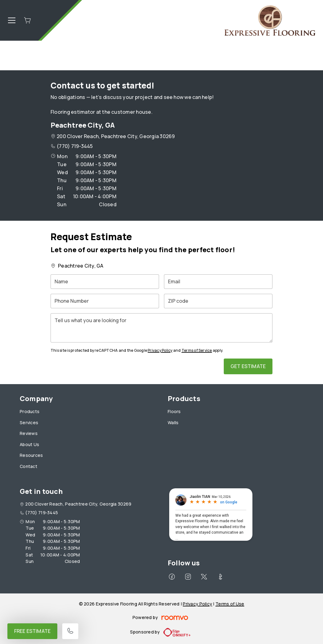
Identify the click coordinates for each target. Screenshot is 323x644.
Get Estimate (248, 366)
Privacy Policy (160, 350)
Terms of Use (230, 604)
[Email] (218, 282)
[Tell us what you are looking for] (162, 328)
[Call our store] (70, 631)
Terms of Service (197, 350)
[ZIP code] (218, 301)
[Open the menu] (12, 20)
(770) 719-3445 (75, 146)
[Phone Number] (105, 301)
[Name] (105, 282)
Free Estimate (32, 631)
